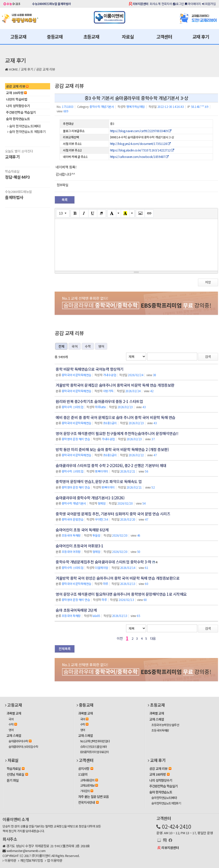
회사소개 (155, 4)
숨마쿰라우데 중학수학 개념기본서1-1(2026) (90, 498)
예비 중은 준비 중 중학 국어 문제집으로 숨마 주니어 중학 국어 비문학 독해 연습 (116, 417)
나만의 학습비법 (17, 99)
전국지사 (167, 4)
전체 (61, 346)
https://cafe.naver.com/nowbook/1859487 (139, 157)
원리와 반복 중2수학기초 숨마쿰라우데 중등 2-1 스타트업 (99, 401)
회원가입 (209, 4)
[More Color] (119, 213)
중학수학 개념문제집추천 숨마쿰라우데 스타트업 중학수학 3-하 (103, 562)
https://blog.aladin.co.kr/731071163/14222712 (142, 150)
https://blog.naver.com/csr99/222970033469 (141, 131)
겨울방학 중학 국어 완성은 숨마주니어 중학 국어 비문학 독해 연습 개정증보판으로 (118, 578)
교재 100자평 (16, 93)
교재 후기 (201, 37)
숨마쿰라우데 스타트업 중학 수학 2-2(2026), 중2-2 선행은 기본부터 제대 (111, 465)
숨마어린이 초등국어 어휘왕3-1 (80, 546)
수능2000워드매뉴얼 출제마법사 (51, 4)
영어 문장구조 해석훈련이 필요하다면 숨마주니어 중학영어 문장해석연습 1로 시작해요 (121, 594)
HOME (13, 69)
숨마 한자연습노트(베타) (24, 126)
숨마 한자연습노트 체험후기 (26, 132)
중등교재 (55, 37)
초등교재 (91, 37)
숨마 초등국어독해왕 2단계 (76, 610)
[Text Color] (112, 213)
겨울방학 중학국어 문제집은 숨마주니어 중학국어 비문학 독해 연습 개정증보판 (115, 385)
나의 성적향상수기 (18, 106)
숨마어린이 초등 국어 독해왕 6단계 (82, 530)
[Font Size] (63, 213)
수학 (88, 346)
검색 (208, 357)
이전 (120, 638)
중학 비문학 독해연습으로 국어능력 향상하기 (90, 369)
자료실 (128, 37)
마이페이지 (193, 4)
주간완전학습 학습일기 (21, 112)
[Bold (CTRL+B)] (75, 213)
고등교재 (18, 37)
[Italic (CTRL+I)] (84, 213)
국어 (75, 346)
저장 (208, 282)
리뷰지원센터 (140, 4)
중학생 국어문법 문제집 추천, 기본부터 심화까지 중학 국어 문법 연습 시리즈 (113, 514)
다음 (153, 638)
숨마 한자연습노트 (18, 119)
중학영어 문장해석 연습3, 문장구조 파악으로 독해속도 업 (99, 481)
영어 (101, 346)
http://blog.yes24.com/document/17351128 (140, 144)
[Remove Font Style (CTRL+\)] (101, 213)
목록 (65, 200)
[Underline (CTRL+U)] (93, 213)
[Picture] (140, 213)
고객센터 (164, 37)
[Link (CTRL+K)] (149, 213)
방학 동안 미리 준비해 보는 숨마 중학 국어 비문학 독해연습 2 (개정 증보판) (112, 449)
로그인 (178, 4)
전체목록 (65, 649)
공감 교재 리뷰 (46, 69)
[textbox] (136, 244)
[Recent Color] (125, 213)
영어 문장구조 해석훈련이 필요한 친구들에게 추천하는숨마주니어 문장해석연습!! (117, 433)
